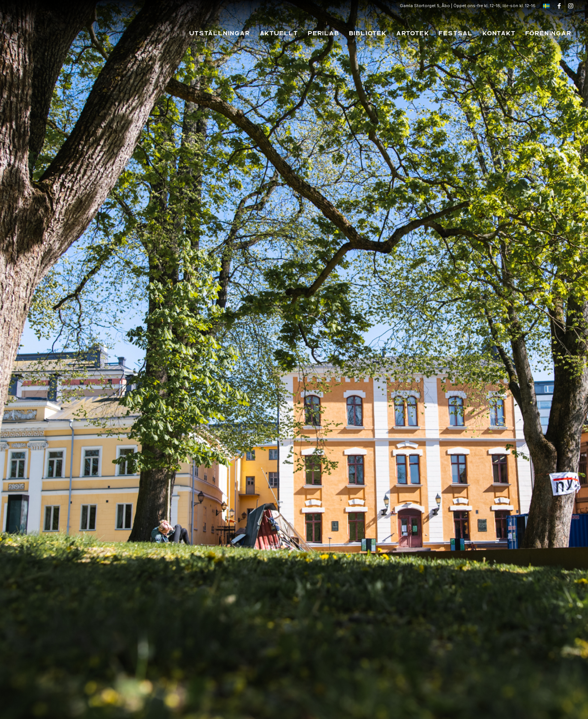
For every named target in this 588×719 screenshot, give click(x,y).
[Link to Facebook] (559, 6)
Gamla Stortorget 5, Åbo (425, 6)
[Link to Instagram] (571, 6)
